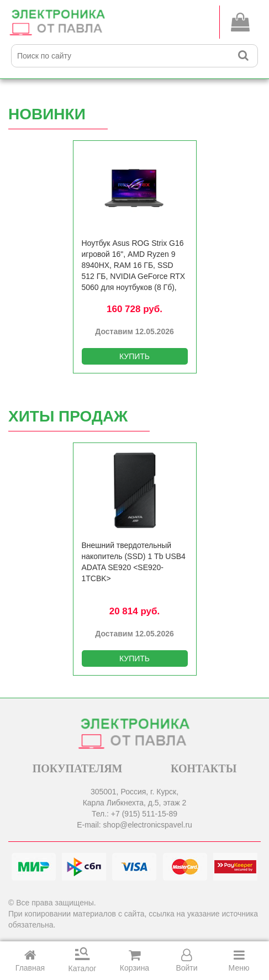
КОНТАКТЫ (204, 768)
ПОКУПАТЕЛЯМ (78, 768)
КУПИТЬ (134, 356)
